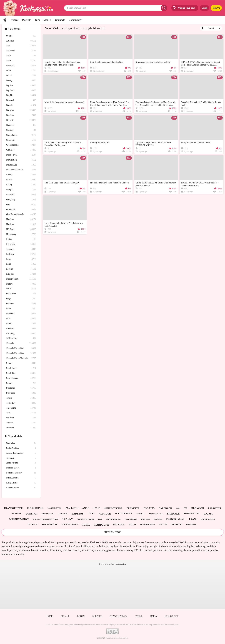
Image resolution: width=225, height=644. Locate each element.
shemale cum (113, 519)
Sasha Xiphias (21, 448)
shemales (48, 514)
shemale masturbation (45, 519)
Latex (21, 259)
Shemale (21, 343)
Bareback (21, 66)
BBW (21, 71)
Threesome (21, 408)
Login (204, 8)
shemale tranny (113, 508)
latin (97, 508)
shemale (173, 514)
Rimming (21, 334)
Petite (21, 309)
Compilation (21, 135)
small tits (71, 508)
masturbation (19, 519)
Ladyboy (21, 254)
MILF (21, 289)
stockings (131, 519)
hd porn (145, 519)
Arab (21, 56)
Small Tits (21, 373)
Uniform (21, 418)
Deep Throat (21, 155)
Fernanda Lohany (21, 473)
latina (158, 519)
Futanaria (21, 195)
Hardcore (21, 224)
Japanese (21, 249)
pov (100, 519)
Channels (60, 20)
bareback (165, 508)
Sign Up (216, 8)
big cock (119, 525)
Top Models (15, 436)
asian (91, 513)
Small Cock (21, 368)
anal (86, 508)
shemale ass (208, 519)
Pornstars (21, 314)
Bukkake (21, 125)
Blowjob (21, 110)
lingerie (63, 514)
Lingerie (21, 274)
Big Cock (21, 91)
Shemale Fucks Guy (21, 353)
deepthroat (50, 525)
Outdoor (21, 304)
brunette (133, 508)
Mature (21, 284)
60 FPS (21, 36)
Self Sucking (21, 338)
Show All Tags (112, 532)
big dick (177, 525)
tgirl (86, 525)
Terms (139, 616)
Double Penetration (21, 170)
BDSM (21, 76)
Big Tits (21, 95)
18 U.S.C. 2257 (171, 616)
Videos (15, 20)
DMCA (154, 616)
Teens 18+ (21, 403)
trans (193, 519)
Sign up (65, 616)
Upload (184, 8)
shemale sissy (147, 525)
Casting (21, 130)
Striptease (21, 393)
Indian (21, 239)
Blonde (21, 105)
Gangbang (21, 200)
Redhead (21, 329)
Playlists (27, 20)
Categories (14, 29)
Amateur (21, 41)
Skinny (21, 363)
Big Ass (21, 86)
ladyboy (78, 514)
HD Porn (21, 229)
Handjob (21, 219)
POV (21, 319)
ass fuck (33, 525)
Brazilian (21, 115)
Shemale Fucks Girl (21, 348)
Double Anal (21, 165)
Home (5, 20)
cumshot (32, 514)
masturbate (54, 508)
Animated (21, 51)
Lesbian (21, 269)
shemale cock (86, 519)
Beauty (21, 81)
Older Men (21, 294)
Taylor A (21, 458)
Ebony (21, 175)
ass (178, 508)
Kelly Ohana (21, 483)
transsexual (175, 519)
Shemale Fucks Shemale (21, 358)
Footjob (21, 190)
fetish (163, 525)
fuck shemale (70, 525)
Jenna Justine (21, 463)
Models (47, 20)
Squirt (21, 383)
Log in (81, 616)
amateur (105, 514)
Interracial (21, 244)
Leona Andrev (21, 488)
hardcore (102, 525)
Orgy (21, 299)
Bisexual (21, 100)
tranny (67, 519)
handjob (191, 525)
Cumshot (21, 150)
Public (21, 324)
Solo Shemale (21, 378)
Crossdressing (21, 145)
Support (97, 616)
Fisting (21, 185)
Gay (21, 205)
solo (133, 525)
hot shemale (35, 508)
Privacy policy (119, 616)
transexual (156, 514)
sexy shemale (124, 513)
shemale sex (192, 513)
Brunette (21, 120)
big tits (149, 508)
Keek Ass (109, 638)
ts (186, 508)
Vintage (21, 423)
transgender (13, 508)
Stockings (21, 388)
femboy (141, 514)
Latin (21, 264)
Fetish (21, 180)
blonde (17, 513)
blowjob (198, 508)
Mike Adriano (21, 478)
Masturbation (21, 279)
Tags (37, 20)
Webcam (21, 428)
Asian (21, 61)
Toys (21, 413)
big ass (208, 514)
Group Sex (21, 210)
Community (75, 20)
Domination (21, 160)
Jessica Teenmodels (21, 453)
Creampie (21, 140)
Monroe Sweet (21, 468)
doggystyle (215, 508)
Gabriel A (21, 443)
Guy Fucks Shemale (21, 214)
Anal (21, 46)
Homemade (21, 234)
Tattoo (21, 398)
